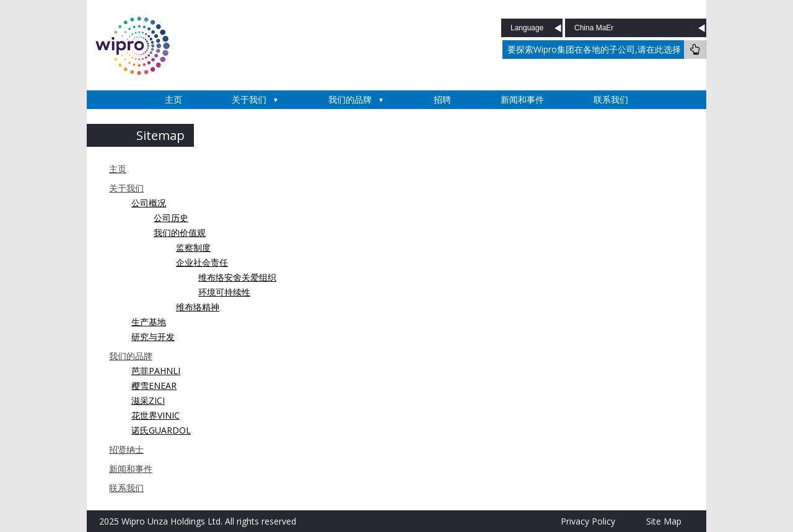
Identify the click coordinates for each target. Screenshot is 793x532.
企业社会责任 (202, 262)
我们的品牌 (350, 99)
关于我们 (249, 99)
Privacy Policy (588, 521)
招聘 (442, 99)
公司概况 (149, 203)
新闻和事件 (522, 99)
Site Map (664, 521)
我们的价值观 (180, 233)
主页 (173, 99)
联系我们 (611, 99)
